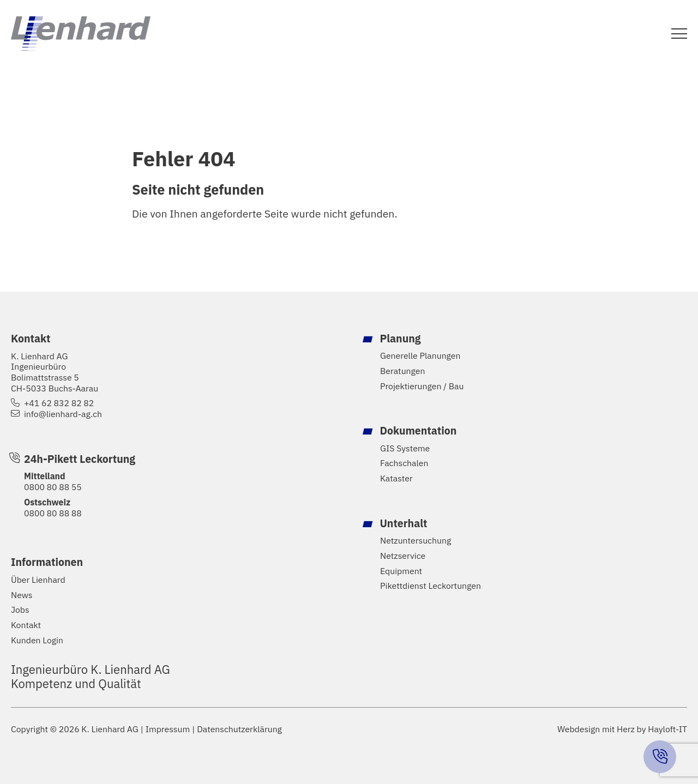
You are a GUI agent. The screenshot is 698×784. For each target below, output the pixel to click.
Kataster (396, 478)
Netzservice (403, 556)
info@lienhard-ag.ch (63, 414)
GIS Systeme (405, 448)
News (22, 595)
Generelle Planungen (420, 356)
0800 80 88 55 (53, 487)
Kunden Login (37, 640)
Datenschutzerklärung (239, 729)
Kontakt (26, 625)
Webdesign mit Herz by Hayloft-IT (622, 729)
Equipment (401, 571)
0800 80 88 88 (53, 513)
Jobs (20, 610)
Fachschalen (404, 463)
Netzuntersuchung (416, 541)
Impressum (168, 729)
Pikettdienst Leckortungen (431, 586)
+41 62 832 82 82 (59, 403)
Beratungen (402, 371)
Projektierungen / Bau (422, 386)
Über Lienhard (38, 580)
